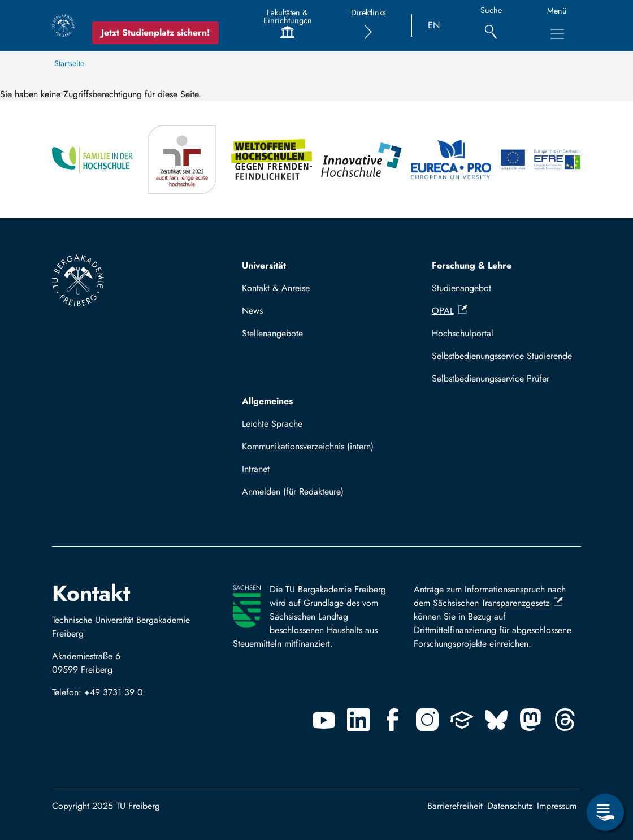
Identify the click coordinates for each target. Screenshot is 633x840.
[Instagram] (427, 720)
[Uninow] (462, 720)
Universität (264, 265)
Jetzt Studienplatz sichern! (155, 33)
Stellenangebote (272, 333)
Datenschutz (510, 806)
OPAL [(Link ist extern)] (450, 311)
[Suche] (491, 26)
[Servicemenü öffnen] (605, 812)
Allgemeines (267, 401)
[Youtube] (324, 720)
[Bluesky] (496, 720)
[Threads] (565, 720)
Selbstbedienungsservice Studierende (502, 356)
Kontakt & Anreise (276, 288)
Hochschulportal (463, 333)
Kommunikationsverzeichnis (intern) (308, 446)
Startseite (69, 63)
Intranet (256, 469)
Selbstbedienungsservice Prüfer (491, 378)
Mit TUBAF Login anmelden (300, 495)
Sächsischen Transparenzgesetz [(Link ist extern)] (498, 603)
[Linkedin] (358, 720)
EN (434, 25)
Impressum (557, 806)
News (252, 311)
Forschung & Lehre (472, 265)
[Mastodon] (531, 720)
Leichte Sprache (272, 424)
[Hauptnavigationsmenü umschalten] (557, 34)
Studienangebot (461, 288)
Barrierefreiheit (455, 806)
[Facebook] (393, 720)
